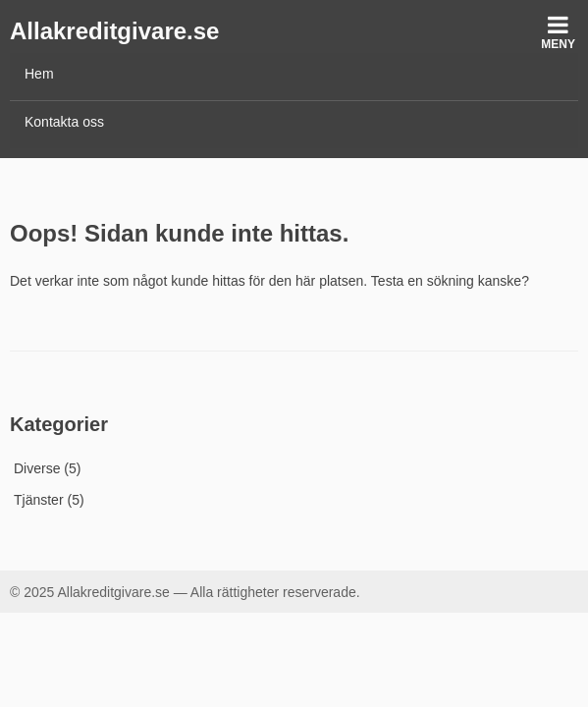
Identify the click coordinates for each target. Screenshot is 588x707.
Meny (558, 32)
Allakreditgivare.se (114, 31)
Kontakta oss (64, 122)
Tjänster (39, 500)
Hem (39, 74)
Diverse (37, 468)
